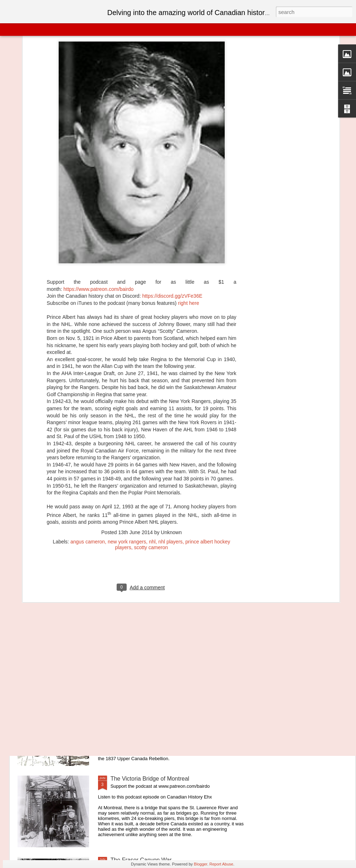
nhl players (171, 469)
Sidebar (104, 29)
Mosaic (82, 29)
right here (188, 231)
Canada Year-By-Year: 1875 (146, 616)
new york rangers (127, 469)
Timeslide (154, 29)
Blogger (201, 864)
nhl (152, 469)
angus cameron (88, 469)
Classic (12, 29)
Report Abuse (221, 864)
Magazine (58, 29)
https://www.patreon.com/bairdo (98, 217)
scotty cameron (151, 475)
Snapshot (128, 29)
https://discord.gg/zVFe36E (172, 224)
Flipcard (34, 29)
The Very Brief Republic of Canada (155, 697)
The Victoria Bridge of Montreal (150, 779)
